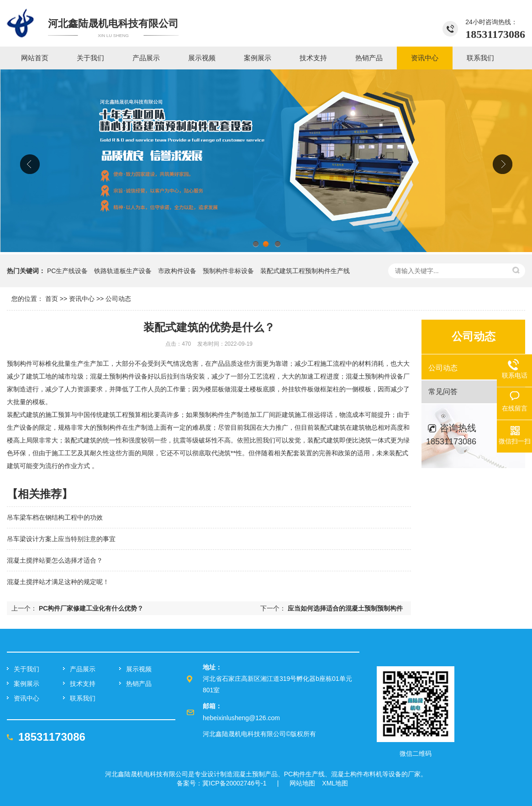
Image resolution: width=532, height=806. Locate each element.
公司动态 (118, 299)
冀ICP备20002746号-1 (234, 783)
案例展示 (26, 684)
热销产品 (139, 684)
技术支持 (83, 684)
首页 (52, 299)
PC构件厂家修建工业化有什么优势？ (91, 608)
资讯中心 (82, 299)
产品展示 (83, 669)
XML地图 (335, 783)
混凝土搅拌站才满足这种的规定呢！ (58, 582)
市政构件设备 (177, 271)
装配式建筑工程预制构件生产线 (305, 271)
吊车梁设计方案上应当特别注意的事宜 (61, 539)
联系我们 (83, 698)
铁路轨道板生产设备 (123, 271)
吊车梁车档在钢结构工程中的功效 (55, 517)
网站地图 (302, 783)
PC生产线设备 (67, 271)
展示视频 (139, 669)
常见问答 (443, 392)
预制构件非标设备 (228, 271)
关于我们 (26, 669)
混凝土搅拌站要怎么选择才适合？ (55, 560)
